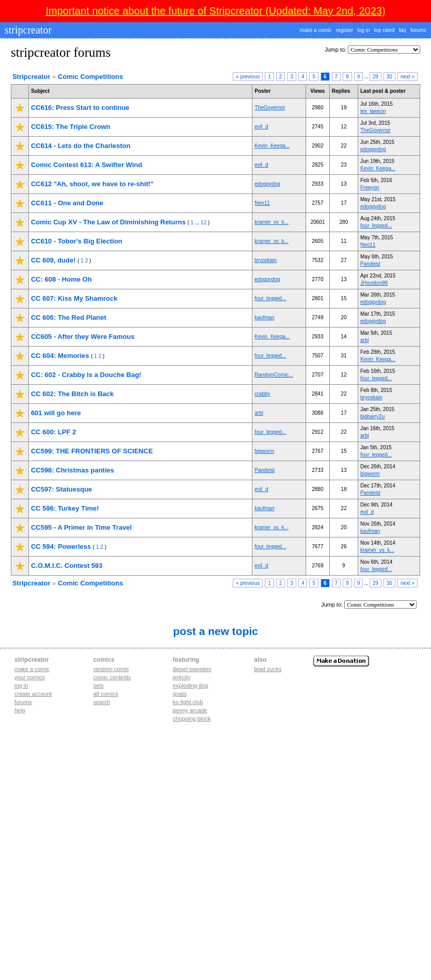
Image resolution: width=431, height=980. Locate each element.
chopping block (192, 718)
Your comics (30, 677)
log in (364, 30)
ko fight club (188, 702)
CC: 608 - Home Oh (61, 279)
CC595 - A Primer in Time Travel (81, 527)
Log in (21, 685)
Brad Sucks (268, 669)
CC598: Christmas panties (73, 470)
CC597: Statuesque (61, 489)
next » (408, 77)
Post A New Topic (215, 631)
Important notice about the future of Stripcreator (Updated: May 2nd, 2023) (215, 11)
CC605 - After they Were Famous (83, 337)
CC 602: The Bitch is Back (72, 394)
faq (403, 30)
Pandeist (370, 264)
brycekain (266, 260)
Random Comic (111, 669)
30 (389, 77)
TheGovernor (270, 108)
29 (376, 77)
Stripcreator (31, 77)
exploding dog (191, 685)
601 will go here (56, 413)
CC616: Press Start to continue (80, 108)
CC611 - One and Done (67, 203)
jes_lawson (373, 111)
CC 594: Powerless (61, 546)
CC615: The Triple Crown (71, 127)
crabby (262, 394)
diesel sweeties (192, 669)
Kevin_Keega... (272, 146)
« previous (248, 77)
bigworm (264, 451)
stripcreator (27, 30)
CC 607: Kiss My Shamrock (74, 298)
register (345, 30)
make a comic (316, 30)
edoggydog (373, 149)
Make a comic (32, 669)
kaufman (264, 317)
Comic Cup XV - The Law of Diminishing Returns (108, 222)
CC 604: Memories (60, 356)
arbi (365, 340)
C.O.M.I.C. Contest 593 (67, 566)
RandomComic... (274, 375)
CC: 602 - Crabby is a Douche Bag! (86, 375)
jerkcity (182, 677)
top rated (384, 30)
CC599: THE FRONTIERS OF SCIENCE (92, 451)
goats (180, 694)
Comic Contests (112, 677)
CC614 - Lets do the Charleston (81, 146)
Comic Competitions (90, 77)
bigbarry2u (372, 417)
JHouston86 (374, 283)
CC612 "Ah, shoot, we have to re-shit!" (92, 184)
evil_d (261, 127)
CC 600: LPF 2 (53, 432)
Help (20, 710)
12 (204, 223)
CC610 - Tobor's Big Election (77, 241)
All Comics (106, 694)
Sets (99, 685)
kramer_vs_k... (272, 222)
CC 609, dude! (53, 260)
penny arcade (190, 710)
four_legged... (376, 226)
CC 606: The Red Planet (69, 317)
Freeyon (370, 187)
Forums (23, 702)
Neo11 (262, 203)
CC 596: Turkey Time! (65, 508)
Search (102, 702)
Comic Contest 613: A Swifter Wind (87, 165)
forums (418, 30)
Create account (33, 694)
